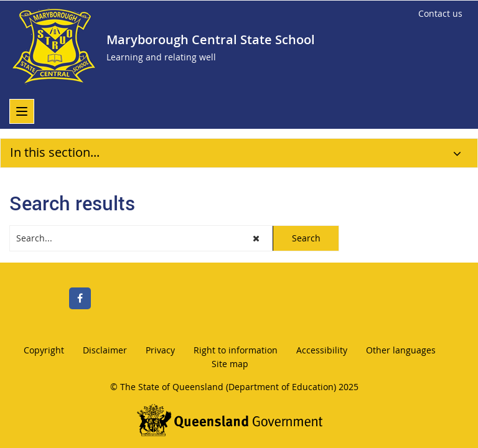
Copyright (44, 350)
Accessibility (322, 350)
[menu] (22, 111)
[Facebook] (80, 298)
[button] (257, 238)
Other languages (401, 350)
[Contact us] (440, 14)
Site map (230, 364)
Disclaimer (105, 350)
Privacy (160, 350)
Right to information (236, 350)
